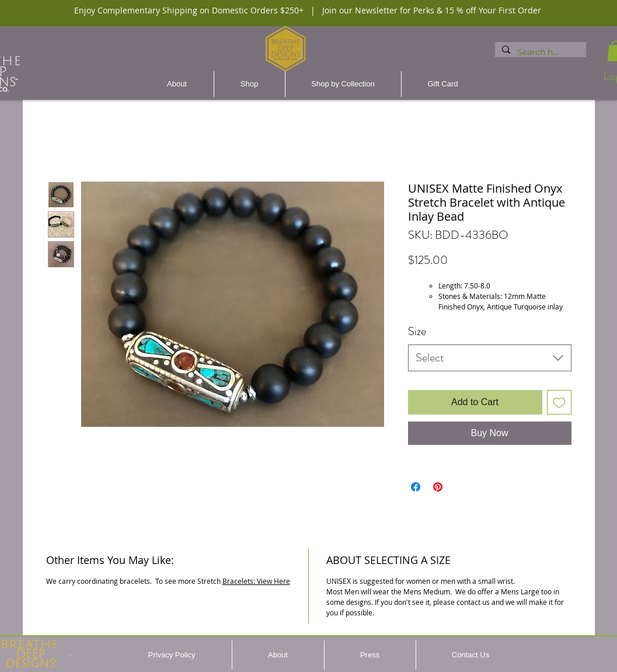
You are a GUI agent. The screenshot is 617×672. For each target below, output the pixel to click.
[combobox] (490, 358)
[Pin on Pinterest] (438, 487)
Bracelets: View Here (256, 581)
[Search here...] (539, 53)
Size (417, 331)
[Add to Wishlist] (559, 402)
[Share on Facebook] (416, 487)
